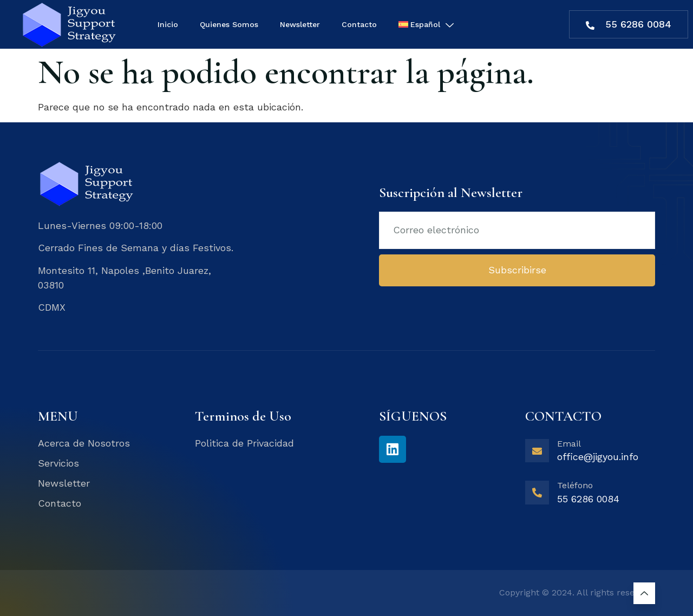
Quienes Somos (229, 24)
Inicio (168, 24)
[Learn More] (590, 455)
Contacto (359, 24)
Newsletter (300, 24)
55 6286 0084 (629, 24)
